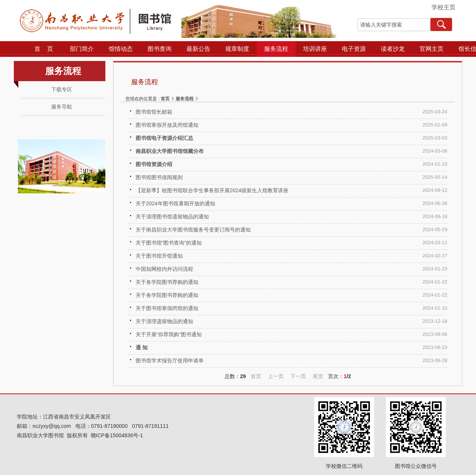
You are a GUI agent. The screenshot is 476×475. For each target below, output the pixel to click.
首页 (165, 99)
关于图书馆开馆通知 (159, 256)
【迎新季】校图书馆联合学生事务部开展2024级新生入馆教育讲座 (212, 190)
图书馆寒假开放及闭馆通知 (167, 125)
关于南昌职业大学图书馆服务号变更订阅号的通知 (193, 230)
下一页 (298, 376)
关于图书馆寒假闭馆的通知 (167, 308)
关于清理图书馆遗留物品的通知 (172, 217)
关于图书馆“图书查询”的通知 (169, 243)
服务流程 (185, 99)
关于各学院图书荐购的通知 (167, 282)
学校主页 (443, 7)
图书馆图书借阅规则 (159, 177)
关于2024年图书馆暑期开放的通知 (175, 203)
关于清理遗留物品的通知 (164, 321)
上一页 (276, 376)
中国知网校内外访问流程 (164, 269)
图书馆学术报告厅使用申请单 (170, 361)
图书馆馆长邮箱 (154, 112)
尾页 (318, 376)
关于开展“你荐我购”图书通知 (169, 334)
